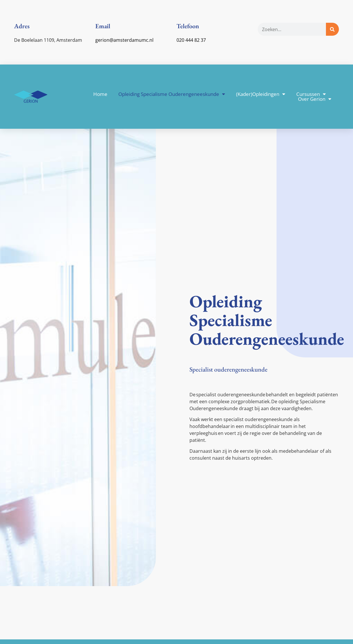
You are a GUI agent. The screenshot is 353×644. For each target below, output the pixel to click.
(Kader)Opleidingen (261, 94)
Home (100, 94)
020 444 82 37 (191, 40)
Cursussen (311, 94)
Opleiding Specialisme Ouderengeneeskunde (172, 94)
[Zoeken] (332, 29)
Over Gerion (315, 99)
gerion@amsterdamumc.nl (124, 40)
